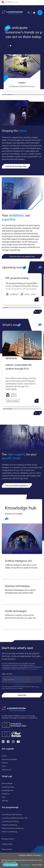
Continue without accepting (31, 855)
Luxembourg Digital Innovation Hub (15, 818)
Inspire (4, 756)
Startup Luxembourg (9, 825)
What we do (6, 770)
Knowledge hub (8, 790)
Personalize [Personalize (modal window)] (25, 865)
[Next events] (40, 312)
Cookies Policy (7, 844)
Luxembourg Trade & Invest (12, 814)
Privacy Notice (33, 669)
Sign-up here (7, 674)
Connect (5, 763)
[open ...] (36, 299)
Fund (4, 766)
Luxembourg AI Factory (10, 821)
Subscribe (22, 695)
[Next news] (40, 413)
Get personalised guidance (17, 485)
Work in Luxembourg (9, 832)
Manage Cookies (8, 839)
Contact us (6, 794)
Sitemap (5, 801)
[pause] (11, 46)
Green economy (13, 401)
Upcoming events (8, 787)
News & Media (7, 783)
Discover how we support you (22, 256)
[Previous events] (36, 312)
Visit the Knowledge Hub (16, 166)
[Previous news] (36, 413)
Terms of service (14, 688)
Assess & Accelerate (9, 759)
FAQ (3, 797)
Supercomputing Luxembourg (13, 828)
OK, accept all (10, 865)
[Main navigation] (40, 13)
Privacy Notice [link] (37, 865)
